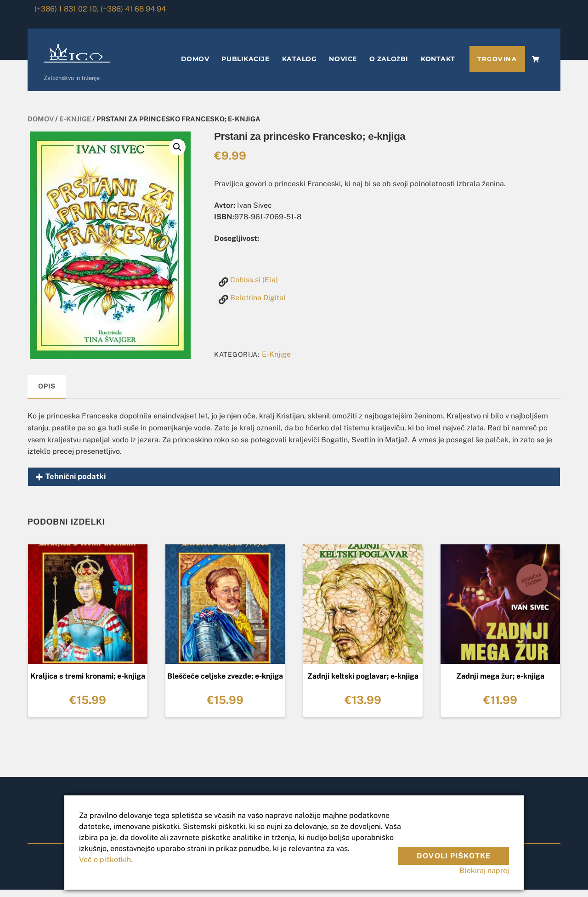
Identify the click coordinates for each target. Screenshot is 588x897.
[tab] (47, 394)
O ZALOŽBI (389, 66)
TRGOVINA (497, 66)
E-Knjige (75, 126)
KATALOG (300, 66)
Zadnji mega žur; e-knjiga (500, 683)
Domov (41, 126)
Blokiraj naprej (484, 871)
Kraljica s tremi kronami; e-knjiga (88, 683)
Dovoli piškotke (454, 850)
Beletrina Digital (258, 305)
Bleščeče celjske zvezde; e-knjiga (225, 683)
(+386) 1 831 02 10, (67, 9)
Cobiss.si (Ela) (254, 287)
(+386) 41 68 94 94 (133, 9)
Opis (47, 393)
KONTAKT (438, 66)
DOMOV (195, 66)
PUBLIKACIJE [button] (245, 66)
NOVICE (343, 66)
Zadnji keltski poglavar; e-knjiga (363, 683)
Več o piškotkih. (106, 860)
